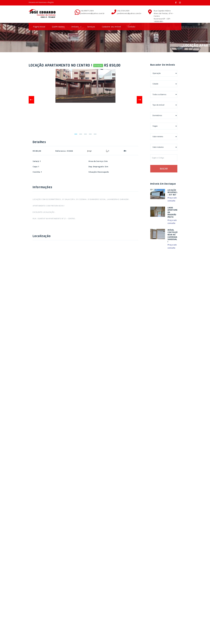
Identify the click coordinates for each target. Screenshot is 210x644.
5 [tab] (95, 134)
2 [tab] (81, 134)
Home (186, 41)
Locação (98, 66)
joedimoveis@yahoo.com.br (92, 13)
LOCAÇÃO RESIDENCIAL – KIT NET (174, 192)
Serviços (91, 27)
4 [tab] (90, 134)
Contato (132, 27)
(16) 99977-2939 (87, 11)
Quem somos (58, 27)
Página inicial (39, 27)
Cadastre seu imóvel (111, 27)
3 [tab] (85, 134)
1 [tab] (76, 134)
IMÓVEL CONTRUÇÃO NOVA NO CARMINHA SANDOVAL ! (173, 236)
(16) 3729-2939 (123, 11)
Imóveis (76, 27)
